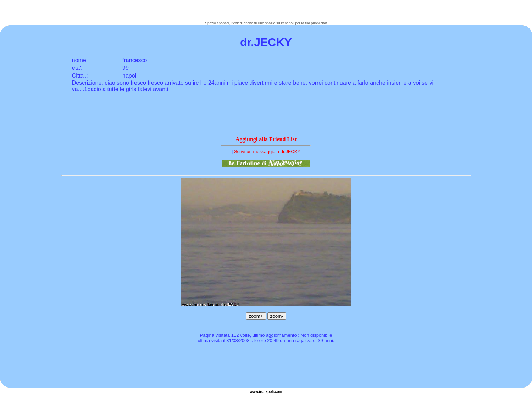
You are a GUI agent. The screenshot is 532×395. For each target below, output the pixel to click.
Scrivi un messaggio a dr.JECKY (267, 152)
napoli (269, 392)
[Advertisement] (266, 11)
